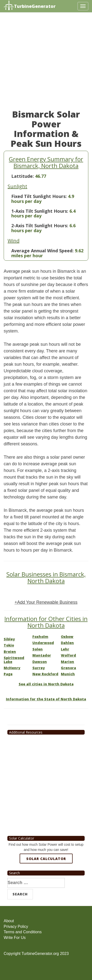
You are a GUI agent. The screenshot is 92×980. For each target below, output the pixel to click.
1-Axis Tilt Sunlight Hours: (40, 211)
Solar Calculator (46, 859)
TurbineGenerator (30, 6)
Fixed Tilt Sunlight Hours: (39, 196)
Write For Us (15, 938)
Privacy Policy (16, 927)
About (9, 921)
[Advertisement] (46, 63)
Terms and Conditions (23, 932)
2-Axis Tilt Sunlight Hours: (40, 226)
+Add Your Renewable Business (46, 602)
